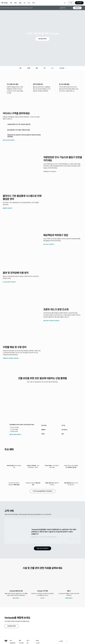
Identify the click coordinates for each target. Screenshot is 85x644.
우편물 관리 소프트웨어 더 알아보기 (11, 358)
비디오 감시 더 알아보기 (49, 244)
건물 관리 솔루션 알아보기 (15, 434)
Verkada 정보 (13, 643)
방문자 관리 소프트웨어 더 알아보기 (51, 321)
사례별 (15, 3)
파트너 (34, 3)
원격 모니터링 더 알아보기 (9, 140)
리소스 (29, 3)
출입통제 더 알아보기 (8, 208)
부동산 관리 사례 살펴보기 (42, 548)
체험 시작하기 (16, 598)
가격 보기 (42, 598)
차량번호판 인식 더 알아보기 (50, 172)
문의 (28, 643)
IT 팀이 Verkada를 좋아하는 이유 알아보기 (42, 491)
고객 (24, 3)
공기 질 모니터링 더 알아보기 (9, 282)
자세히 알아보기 (69, 598)
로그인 (71, 3)
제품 (11, 3)
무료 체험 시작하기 (42, 39)
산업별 (20, 3)
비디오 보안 (21, 643)
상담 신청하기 (79, 3)
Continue (77, 8)
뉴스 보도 (38, 643)
